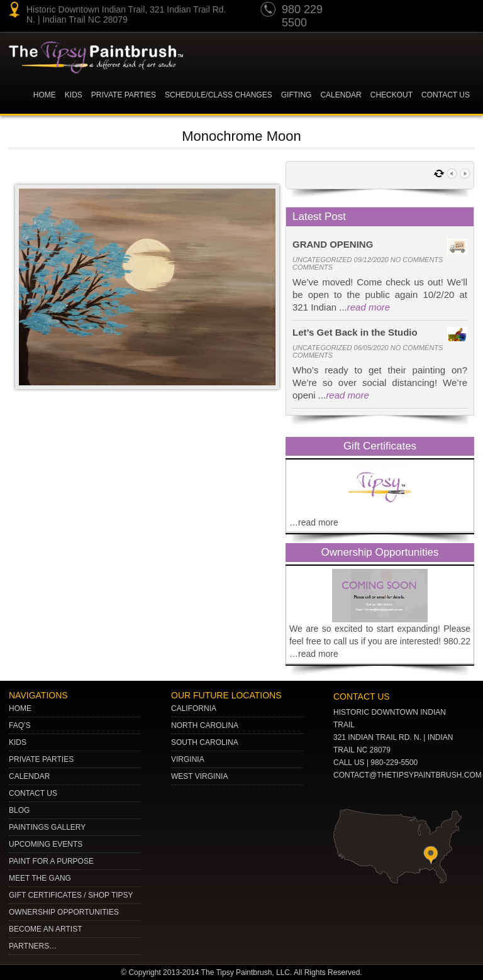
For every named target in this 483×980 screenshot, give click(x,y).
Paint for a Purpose (51, 861)
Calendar (341, 95)
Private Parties (124, 95)
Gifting (297, 95)
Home (45, 95)
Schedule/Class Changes (219, 95)
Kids (18, 742)
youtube (367, 11)
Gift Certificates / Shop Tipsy (71, 895)
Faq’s (20, 725)
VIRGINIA (188, 759)
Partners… (33, 946)
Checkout (391, 95)
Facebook (462, 11)
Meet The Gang (40, 878)
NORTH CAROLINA (205, 725)
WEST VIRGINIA (199, 776)
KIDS (74, 95)
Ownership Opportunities (64, 912)
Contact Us (446, 95)
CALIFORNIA (194, 708)
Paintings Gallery (47, 827)
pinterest (391, 11)
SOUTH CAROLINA (205, 742)
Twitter (414, 11)
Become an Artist (45, 929)
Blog (19, 810)
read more (369, 307)
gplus (438, 11)
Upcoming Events (46, 844)
